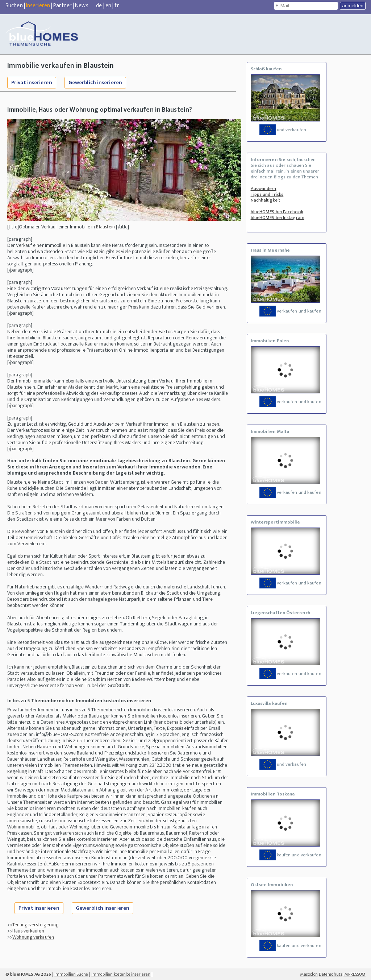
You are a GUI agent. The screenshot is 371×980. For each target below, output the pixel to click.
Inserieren (38, 6)
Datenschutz (331, 974)
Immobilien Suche (71, 974)
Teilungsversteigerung (36, 925)
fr (117, 6)
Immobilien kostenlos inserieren (121, 974)
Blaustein (105, 227)
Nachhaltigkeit (265, 200)
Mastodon (309, 974)
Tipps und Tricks (267, 194)
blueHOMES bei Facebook (277, 212)
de (99, 6)
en (108, 6)
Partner (62, 6)
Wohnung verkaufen (33, 937)
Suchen (14, 6)
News (82, 6)
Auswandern (264, 189)
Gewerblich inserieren (95, 82)
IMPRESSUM (355, 974)
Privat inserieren (32, 82)
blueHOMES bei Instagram (278, 218)
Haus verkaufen (28, 931)
